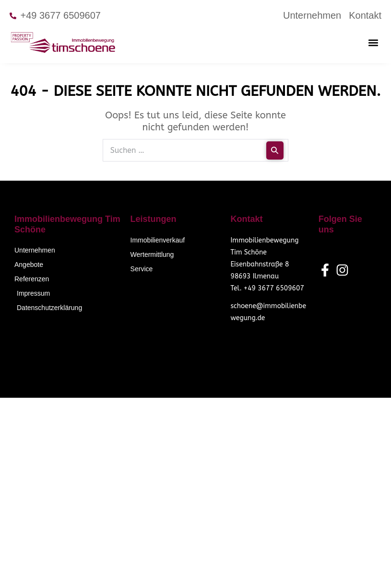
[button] (373, 42)
